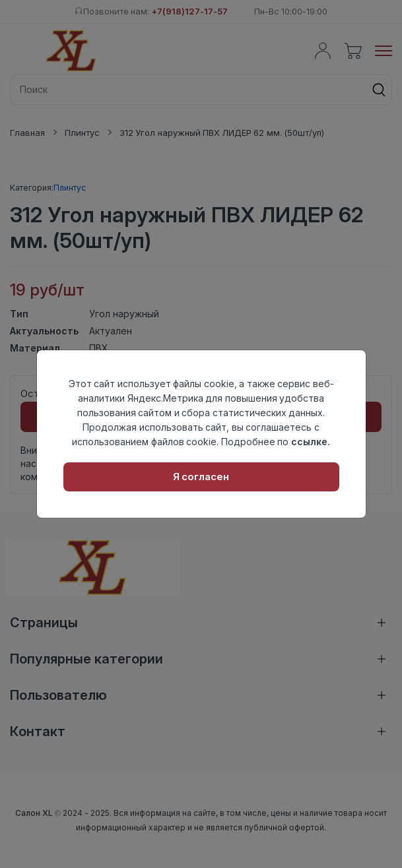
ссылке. (311, 442)
